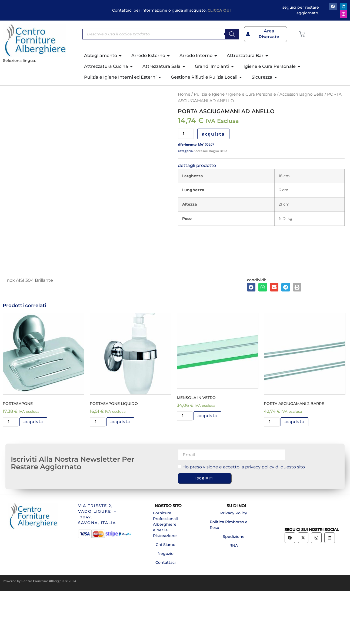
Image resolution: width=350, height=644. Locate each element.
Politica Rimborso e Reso (229, 578)
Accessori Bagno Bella (301, 94)
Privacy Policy (234, 566)
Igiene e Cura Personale (252, 94)
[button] (251, 341)
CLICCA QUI (219, 10)
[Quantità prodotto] (186, 134)
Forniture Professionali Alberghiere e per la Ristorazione (165, 578)
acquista (213, 134)
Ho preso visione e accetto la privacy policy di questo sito (244, 520)
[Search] (232, 34)
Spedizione (234, 590)
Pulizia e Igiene (209, 94)
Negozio (166, 607)
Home (184, 94)
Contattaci (166, 616)
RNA (234, 599)
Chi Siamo (166, 598)
